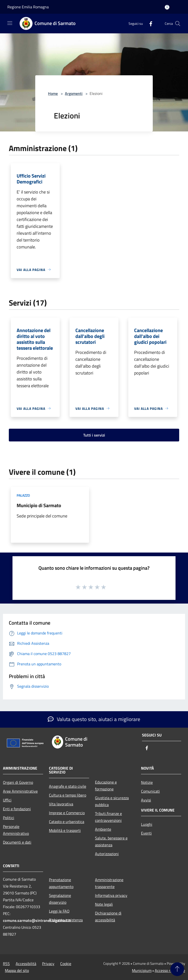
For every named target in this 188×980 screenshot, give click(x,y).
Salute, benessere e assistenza (111, 841)
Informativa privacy (111, 895)
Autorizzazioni (107, 854)
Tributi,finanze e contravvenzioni (108, 817)
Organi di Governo (18, 782)
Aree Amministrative (20, 791)
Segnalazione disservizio (60, 899)
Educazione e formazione (106, 786)
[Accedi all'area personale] (167, 7)
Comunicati (150, 791)
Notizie (147, 782)
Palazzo (23, 495)
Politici (9, 818)
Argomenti (74, 93)
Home (53, 93)
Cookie (66, 964)
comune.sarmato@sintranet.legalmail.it (37, 920)
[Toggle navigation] (10, 23)
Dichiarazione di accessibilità (108, 916)
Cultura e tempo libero (68, 795)
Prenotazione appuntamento (61, 883)
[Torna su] (177, 969)
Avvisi (146, 800)
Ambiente (103, 829)
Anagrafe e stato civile (68, 786)
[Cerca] (178, 24)
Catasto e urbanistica (67, 822)
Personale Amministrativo (16, 830)
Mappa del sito (17, 970)
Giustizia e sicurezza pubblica (112, 801)
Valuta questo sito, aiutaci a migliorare (94, 719)
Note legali (104, 904)
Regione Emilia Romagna (28, 7)
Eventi (146, 833)
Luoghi (147, 824)
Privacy (48, 964)
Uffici (7, 800)
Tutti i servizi (94, 435)
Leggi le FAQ (59, 911)
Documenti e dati (17, 842)
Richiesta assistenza (66, 920)
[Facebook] (149, 23)
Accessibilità (26, 964)
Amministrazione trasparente (109, 883)
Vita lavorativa (61, 804)
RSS (6, 964)
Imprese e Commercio (67, 813)
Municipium (142, 970)
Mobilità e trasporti (65, 830)
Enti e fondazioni (17, 809)
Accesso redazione (170, 970)
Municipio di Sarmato (39, 505)
